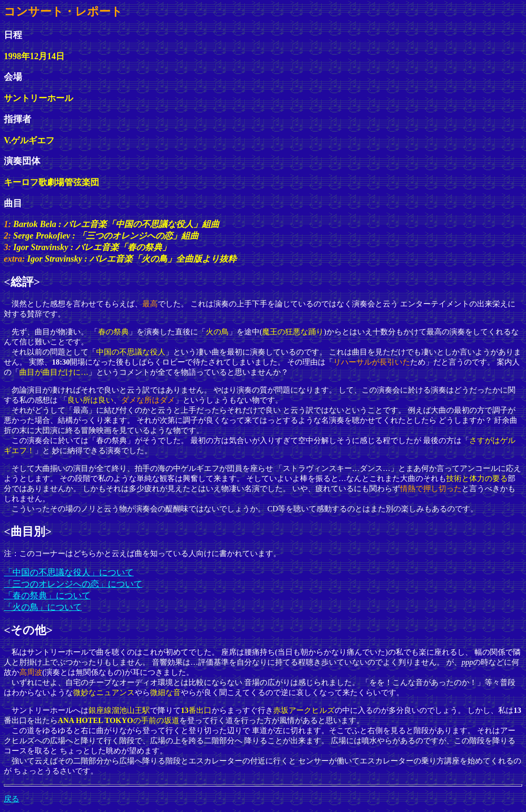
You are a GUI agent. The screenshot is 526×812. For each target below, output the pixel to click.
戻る (12, 799)
